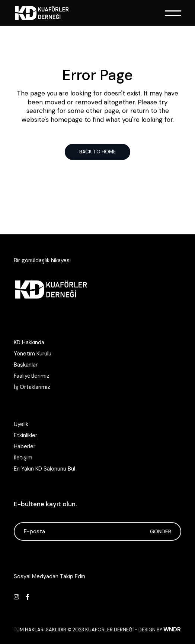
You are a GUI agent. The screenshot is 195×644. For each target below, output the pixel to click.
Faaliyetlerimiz (32, 376)
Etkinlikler (25, 435)
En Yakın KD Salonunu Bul (44, 469)
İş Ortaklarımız (32, 387)
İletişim (23, 458)
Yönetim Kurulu (33, 354)
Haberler (25, 446)
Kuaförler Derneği (109, 630)
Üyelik (21, 424)
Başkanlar (26, 365)
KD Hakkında (29, 342)
